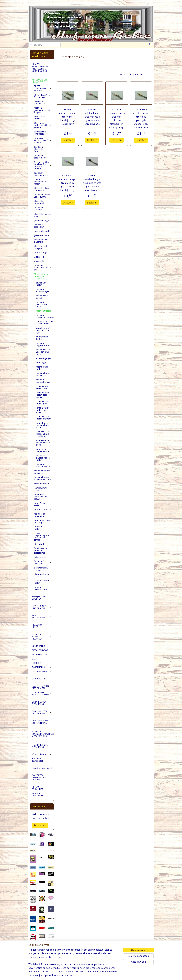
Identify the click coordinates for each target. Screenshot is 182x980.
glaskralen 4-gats (42, 224)
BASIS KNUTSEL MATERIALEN (42, 716)
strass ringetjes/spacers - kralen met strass (42, 540)
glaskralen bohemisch (39, 206)
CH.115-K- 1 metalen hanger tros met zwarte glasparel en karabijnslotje (92, 187)
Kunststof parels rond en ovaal (43, 271)
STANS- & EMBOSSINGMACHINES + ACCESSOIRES (43, 738)
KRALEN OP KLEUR (42, 630)
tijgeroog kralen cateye (42, 579)
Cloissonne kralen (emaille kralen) (43, 129)
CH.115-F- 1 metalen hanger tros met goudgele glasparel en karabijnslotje (141, 122)
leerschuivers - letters (41, 493)
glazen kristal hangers (40, 251)
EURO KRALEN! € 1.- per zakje (42, 100)
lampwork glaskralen (39, 230)
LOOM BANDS (39, 650)
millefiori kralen (41, 488)
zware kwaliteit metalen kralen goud (43, 446)
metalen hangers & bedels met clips (42, 482)
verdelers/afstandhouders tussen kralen (45, 327)
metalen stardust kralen (43, 385)
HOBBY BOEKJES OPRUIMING (42, 750)
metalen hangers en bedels (42, 476)
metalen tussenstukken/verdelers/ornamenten (45, 320)
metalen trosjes (43, 315)
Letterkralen (40, 561)
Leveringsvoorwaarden (43, 772)
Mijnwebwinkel (122, 975)
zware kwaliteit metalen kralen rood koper (43, 438)
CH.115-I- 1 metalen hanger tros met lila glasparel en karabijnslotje (68, 187)
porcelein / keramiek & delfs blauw (42, 500)
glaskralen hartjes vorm (43, 219)
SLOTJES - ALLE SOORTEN (42, 602)
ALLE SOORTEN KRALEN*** (42, 85)
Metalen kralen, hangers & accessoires (43, 280)
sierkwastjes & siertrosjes (41, 573)
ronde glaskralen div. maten (43, 185)
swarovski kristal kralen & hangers (43, 144)
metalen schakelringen (43, 294)
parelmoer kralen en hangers (42, 525)
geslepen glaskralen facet (43, 153)
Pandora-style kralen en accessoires (41, 554)
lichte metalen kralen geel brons (43, 399)
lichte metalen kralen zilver (43, 391)
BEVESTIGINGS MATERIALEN (42, 611)
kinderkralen (40, 548)
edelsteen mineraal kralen (41, 178)
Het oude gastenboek (38, 764)
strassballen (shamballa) (40, 137)
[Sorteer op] (139, 78)
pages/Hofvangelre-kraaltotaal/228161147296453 (42, 965)
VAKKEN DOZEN (40, 658)
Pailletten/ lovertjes (43, 566)
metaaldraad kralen (42, 372)
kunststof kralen (43, 532)
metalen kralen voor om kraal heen (43, 356)
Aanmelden (40, 829)
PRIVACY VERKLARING (38, 798)
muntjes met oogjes (42, 342)
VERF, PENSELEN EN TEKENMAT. (42, 726)
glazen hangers (41, 256)
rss (91, 975)
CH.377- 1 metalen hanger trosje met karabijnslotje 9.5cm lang (68, 121)
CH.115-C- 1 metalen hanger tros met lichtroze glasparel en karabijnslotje (117, 122)
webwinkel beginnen (100, 975)
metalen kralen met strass (43, 378)
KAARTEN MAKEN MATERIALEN (42, 691)
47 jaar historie (42, 758)
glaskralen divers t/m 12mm (42, 193)
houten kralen (43, 513)
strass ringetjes (43, 362)
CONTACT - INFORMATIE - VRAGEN (39, 781)
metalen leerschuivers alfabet (42, 308)
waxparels (43, 265)
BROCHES (42, 667)
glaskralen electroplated (40, 161)
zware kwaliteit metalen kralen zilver (43, 429)
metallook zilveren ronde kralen (43, 462)
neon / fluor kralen (40, 122)
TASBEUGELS (42, 671)
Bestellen (68, 144)
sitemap (85, 975)
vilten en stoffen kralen (42, 586)
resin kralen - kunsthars (40, 519)
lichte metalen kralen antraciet (44, 422)
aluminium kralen (41, 288)
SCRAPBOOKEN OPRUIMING (42, 707)
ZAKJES (35, 663)
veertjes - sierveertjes (40, 106)
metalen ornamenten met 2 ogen (42, 114)
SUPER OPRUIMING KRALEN (43, 92)
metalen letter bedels (43, 301)
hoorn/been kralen (40, 508)
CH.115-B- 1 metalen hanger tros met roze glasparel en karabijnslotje (92, 121)
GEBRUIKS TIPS (42, 683)
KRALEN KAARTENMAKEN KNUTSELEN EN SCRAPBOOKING (40, 71)
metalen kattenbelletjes (43, 469)
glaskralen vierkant (39, 213)
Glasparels (43, 261)
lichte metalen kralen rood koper (43, 414)
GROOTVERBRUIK (42, 675)
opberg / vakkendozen (40, 592)
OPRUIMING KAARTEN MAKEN (42, 697)
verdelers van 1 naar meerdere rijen (43, 334)
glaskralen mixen (42, 239)
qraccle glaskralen (43, 235)
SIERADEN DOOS (40, 654)
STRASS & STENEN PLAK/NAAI (42, 640)
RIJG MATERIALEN (42, 621)
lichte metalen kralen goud (43, 406)
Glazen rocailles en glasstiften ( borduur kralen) (43, 169)
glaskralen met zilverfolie (41, 245)
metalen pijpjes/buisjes (43, 348)
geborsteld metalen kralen (43, 454)
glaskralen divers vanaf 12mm (42, 200)
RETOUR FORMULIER (38, 792)
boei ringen (42, 366)
